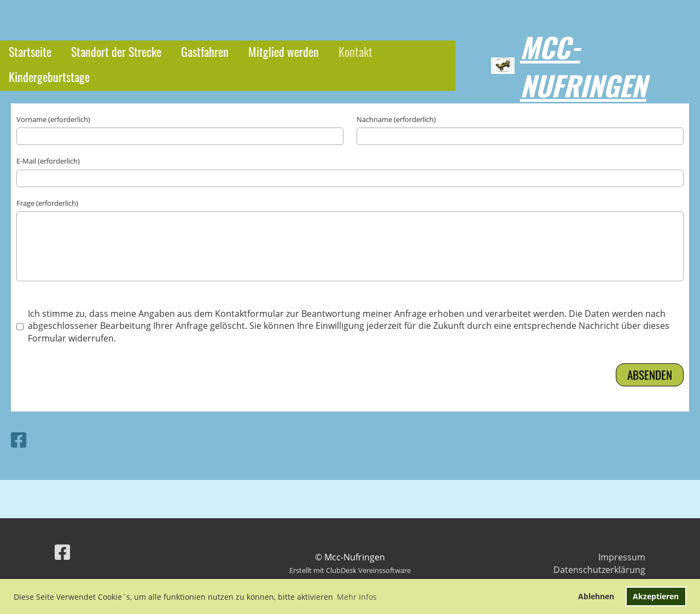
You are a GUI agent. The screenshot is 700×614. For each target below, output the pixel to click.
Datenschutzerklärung (599, 570)
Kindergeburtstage (49, 77)
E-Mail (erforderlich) (48, 161)
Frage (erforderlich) (47, 203)
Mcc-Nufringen (583, 66)
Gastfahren (205, 51)
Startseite (30, 51)
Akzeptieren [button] (656, 596)
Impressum (622, 557)
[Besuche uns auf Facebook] (19, 440)
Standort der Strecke (116, 51)
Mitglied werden (284, 51)
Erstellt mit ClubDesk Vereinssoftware (350, 570)
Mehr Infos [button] (357, 597)
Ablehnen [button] (596, 596)
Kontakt (355, 51)
